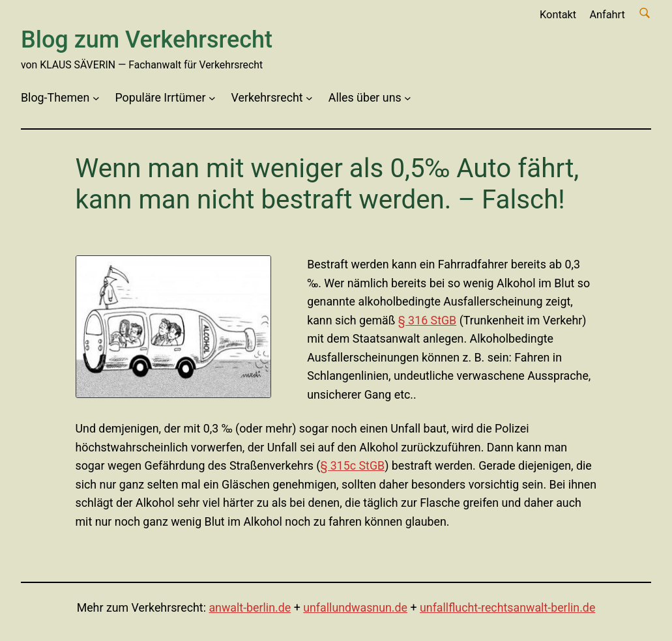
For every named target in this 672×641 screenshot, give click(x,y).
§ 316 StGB (427, 320)
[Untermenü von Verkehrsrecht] (309, 98)
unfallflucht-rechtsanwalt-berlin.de (507, 607)
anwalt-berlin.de (250, 607)
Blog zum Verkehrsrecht (147, 40)
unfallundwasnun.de (355, 607)
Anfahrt (607, 15)
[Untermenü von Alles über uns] (408, 98)
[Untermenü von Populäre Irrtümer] (212, 98)
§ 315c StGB (352, 465)
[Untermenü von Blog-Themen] (96, 98)
